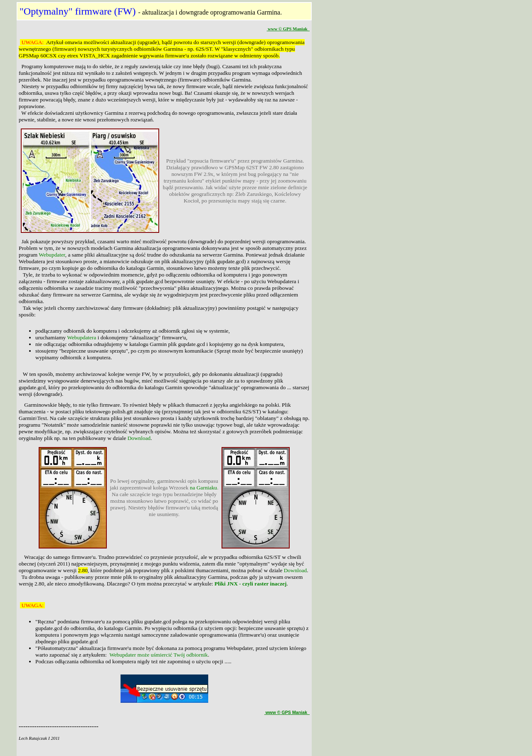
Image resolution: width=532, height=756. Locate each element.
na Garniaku (204, 488)
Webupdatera (81, 337)
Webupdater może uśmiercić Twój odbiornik (159, 655)
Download (139, 438)
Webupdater (52, 255)
